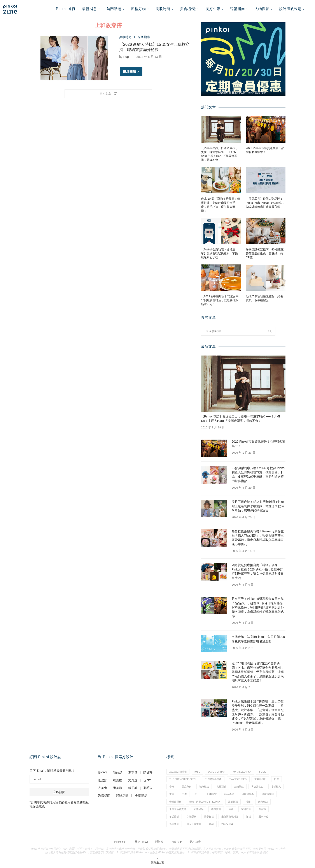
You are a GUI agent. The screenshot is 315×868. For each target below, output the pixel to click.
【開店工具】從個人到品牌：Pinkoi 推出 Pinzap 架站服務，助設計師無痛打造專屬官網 (265, 203)
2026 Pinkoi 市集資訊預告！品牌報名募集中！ (265, 150)
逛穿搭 (133, 773)
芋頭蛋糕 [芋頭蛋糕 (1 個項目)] (191, 817)
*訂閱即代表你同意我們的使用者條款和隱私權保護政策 (59, 804)
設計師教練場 (290, 9)
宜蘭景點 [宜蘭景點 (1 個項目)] (239, 787)
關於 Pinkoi (141, 842)
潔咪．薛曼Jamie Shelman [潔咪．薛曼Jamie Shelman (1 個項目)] (205, 802)
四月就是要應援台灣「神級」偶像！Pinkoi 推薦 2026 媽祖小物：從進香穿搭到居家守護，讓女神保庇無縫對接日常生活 (258, 571)
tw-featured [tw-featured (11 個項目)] (238, 779)
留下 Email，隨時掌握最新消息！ (52, 771)
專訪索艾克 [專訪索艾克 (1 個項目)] (257, 787)
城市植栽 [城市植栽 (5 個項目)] (204, 787)
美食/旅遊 (188, 9)
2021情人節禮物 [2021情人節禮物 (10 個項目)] (178, 772)
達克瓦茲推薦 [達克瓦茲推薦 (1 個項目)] (194, 824)
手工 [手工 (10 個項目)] (197, 794)
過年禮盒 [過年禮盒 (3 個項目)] (174, 824)
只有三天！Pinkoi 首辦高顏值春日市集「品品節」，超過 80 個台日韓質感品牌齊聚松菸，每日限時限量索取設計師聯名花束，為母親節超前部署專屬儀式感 (258, 607)
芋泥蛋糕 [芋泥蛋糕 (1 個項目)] (174, 817)
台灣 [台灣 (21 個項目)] (172, 787)
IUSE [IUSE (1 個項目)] (197, 772)
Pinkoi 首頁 (66, 9)
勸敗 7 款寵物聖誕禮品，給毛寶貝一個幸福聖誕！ (264, 298)
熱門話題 (114, 9)
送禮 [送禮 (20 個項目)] (248, 817)
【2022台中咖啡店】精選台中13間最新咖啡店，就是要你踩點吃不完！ (220, 300)
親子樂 (133, 788)
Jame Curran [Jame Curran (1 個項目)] (216, 772)
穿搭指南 (144, 37)
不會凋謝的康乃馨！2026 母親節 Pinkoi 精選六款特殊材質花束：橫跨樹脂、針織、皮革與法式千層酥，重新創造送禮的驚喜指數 (258, 474)
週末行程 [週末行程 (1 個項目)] (263, 817)
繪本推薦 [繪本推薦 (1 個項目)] (216, 809)
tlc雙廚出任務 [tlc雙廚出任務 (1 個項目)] (213, 779)
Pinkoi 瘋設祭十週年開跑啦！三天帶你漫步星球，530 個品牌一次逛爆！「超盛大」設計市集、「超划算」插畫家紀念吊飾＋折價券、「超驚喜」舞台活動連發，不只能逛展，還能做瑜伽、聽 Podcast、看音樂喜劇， (258, 712)
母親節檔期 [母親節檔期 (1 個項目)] (268, 794)
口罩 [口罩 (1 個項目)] (276, 779)
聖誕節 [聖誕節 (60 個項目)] (262, 809)
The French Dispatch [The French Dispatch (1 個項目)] (183, 779)
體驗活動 (122, 796)
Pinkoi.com (121, 842)
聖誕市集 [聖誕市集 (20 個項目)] (246, 809)
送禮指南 (238, 9)
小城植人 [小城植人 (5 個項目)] (276, 787)
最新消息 (89, 9)
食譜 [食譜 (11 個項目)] (211, 824)
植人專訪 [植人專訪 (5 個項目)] (229, 794)
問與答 (159, 842)
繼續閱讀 (131, 72)
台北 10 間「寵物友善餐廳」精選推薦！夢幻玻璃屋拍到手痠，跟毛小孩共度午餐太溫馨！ (220, 205)
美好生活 (213, 9)
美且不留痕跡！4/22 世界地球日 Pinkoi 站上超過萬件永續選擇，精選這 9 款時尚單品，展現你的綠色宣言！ (258, 506)
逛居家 (103, 780)
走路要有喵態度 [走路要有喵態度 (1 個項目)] (230, 817)
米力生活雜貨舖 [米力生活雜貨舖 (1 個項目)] (178, 809)
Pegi (126, 57)
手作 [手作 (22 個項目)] (184, 794)
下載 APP (176, 842)
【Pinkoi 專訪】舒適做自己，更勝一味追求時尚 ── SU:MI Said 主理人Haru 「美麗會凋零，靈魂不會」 (220, 154)
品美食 (103, 788)
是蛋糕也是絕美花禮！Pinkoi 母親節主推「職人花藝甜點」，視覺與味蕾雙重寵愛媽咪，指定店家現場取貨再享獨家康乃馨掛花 (258, 538)
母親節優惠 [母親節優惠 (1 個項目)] (248, 794)
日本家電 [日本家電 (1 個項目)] (212, 794)
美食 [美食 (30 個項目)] (231, 809)
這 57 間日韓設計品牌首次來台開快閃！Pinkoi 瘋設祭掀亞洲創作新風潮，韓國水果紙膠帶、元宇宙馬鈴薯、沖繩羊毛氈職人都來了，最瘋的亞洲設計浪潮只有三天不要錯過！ (258, 672)
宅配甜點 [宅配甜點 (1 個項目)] (221, 787)
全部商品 (141, 796)
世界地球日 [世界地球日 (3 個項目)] (260, 779)
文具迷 (133, 780)
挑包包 (103, 773)
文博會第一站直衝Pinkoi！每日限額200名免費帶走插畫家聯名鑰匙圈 (258, 639)
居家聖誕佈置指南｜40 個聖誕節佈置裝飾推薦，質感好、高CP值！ (265, 253)
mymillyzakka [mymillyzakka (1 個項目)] (242, 772)
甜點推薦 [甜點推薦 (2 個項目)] (233, 802)
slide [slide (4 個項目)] (262, 772)
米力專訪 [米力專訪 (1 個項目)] (263, 802)
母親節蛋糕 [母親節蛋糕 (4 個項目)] (175, 802)
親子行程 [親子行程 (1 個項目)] (209, 817)
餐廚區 (118, 780)
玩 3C (147, 780)
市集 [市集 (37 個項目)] (172, 794)
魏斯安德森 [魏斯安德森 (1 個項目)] (227, 824)
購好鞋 (148, 773)
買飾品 (118, 773)
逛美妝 (118, 788)
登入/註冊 (195, 842)
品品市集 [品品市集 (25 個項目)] (187, 787)
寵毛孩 (148, 788)
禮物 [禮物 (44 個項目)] (248, 802)
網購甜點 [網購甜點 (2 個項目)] (199, 809)
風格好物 (138, 9)
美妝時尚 (163, 9)
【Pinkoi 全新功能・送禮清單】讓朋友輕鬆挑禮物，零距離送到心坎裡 (220, 253)
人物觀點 (262, 9)
